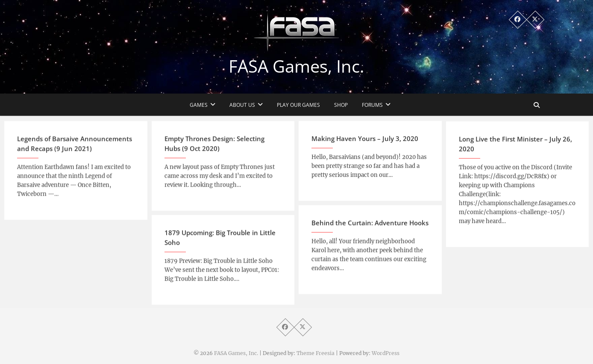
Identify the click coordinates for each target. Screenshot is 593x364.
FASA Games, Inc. (296, 66)
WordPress (386, 353)
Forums (372, 105)
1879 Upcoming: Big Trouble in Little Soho (220, 241)
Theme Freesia (316, 353)
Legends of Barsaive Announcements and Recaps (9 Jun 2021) (75, 148)
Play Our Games (298, 105)
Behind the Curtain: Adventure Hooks (370, 226)
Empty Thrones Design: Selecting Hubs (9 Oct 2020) (214, 147)
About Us (242, 105)
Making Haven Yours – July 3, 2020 (365, 142)
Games (199, 105)
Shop (341, 105)
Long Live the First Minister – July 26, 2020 (515, 149)
